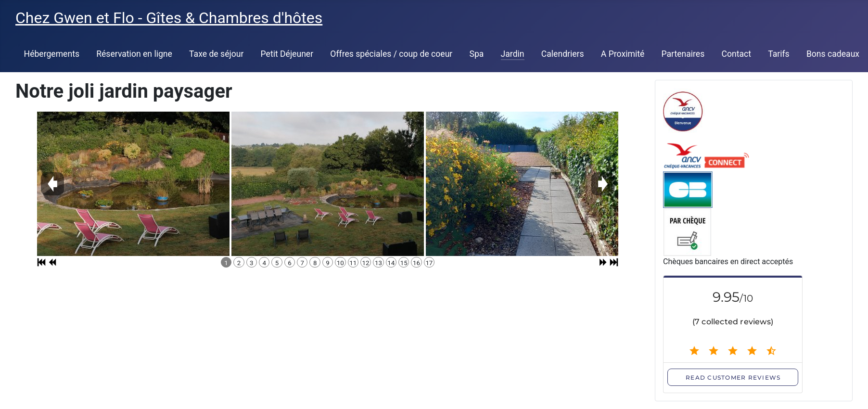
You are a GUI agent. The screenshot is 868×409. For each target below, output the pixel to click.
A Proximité (623, 54)
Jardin (513, 54)
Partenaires (683, 54)
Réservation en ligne (134, 54)
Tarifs (779, 54)
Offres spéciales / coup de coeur (391, 54)
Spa (477, 54)
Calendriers (563, 54)
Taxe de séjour (216, 54)
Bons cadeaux (833, 54)
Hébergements (52, 54)
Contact (736, 54)
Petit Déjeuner (287, 54)
